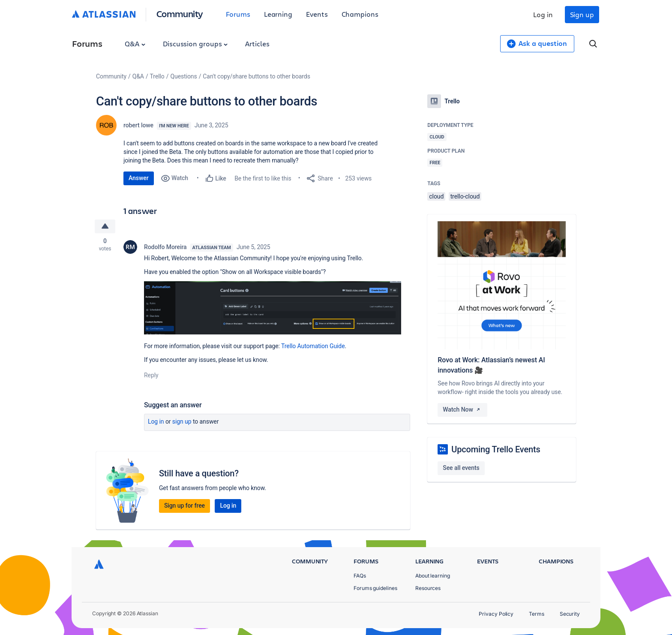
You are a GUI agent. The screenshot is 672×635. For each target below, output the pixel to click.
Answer (139, 178)
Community (180, 14)
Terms (537, 614)
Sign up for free (184, 506)
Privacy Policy (496, 614)
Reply (151, 375)
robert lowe (138, 125)
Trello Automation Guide (313, 346)
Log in (543, 14)
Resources (428, 588)
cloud (436, 196)
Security (570, 614)
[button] (273, 308)
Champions (360, 14)
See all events (461, 468)
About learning (433, 576)
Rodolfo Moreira (165, 247)
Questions (183, 76)
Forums (238, 14)
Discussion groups (195, 44)
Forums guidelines (375, 588)
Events (317, 14)
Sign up (582, 14)
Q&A (135, 44)
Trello (157, 76)
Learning (278, 14)
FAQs (360, 576)
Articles (257, 44)
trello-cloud (465, 196)
